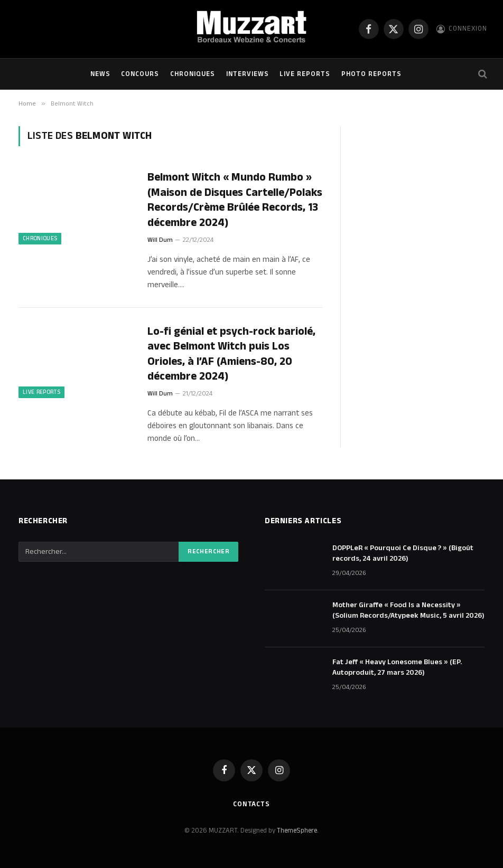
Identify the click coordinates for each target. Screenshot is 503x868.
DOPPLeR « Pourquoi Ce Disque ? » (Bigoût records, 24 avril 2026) (403, 553)
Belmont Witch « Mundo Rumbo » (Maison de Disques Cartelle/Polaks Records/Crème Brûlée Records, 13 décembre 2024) (235, 200)
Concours (140, 74)
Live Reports (305, 74)
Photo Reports (371, 74)
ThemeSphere (297, 831)
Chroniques (193, 74)
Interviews (248, 74)
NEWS (100, 74)
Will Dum (160, 240)
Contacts (251, 804)
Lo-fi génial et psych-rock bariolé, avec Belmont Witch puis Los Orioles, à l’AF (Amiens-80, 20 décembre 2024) (231, 354)
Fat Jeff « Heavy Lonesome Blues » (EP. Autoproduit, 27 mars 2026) (397, 667)
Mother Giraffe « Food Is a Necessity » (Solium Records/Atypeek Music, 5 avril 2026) (408, 610)
